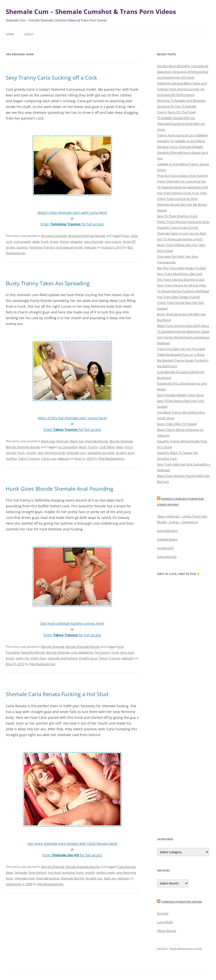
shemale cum (76, 453)
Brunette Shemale (54, 236)
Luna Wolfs (165, 922)
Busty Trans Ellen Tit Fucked (177, 424)
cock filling (107, 447)
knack (10, 658)
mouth (31, 453)
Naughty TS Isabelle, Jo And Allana (181, 141)
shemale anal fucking (62, 658)
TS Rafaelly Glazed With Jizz (176, 118)
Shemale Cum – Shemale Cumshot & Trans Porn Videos (91, 12)
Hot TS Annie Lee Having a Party (180, 239)
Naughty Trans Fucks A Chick (178, 228)
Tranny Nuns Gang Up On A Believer (183, 135)
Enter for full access (72, 224)
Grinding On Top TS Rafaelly (177, 106)
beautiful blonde (33, 652)
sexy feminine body (52, 453)
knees (54, 242)
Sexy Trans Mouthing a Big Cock (180, 274)
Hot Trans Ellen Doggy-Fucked (178, 297)
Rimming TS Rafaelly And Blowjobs (181, 101)
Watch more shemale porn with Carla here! (72, 213)
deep (36, 242)
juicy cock (127, 652)
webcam (90, 247)
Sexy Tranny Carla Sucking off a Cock (51, 77)
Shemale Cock (25, 878)
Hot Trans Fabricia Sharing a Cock (181, 280)
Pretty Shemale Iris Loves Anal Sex (181, 181)
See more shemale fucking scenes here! (72, 623)
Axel (126, 236)
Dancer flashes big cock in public (186, 948)
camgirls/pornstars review (182, 902)
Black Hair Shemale (55, 441)
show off (129, 242)
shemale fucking (48, 878)
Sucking (22, 247)
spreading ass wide (101, 453)
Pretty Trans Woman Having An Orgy (183, 222)
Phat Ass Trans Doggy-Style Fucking (182, 176)
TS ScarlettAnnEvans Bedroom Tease (183, 331)
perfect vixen (106, 872)
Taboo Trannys (29, 458)
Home (10, 34)
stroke (10, 247)
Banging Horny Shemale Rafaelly (180, 147)
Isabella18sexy (167, 539)
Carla (134, 236)
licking (64, 242)
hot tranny (102, 652)
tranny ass (49, 458)
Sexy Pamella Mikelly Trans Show (180, 395)
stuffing (11, 458)
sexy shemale (93, 242)
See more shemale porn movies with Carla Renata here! (72, 843)
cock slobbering (82, 652)
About (29, 34)
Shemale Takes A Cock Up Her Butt (182, 233)
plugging (76, 242)
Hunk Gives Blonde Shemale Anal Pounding (59, 489)
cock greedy (22, 242)
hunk (45, 242)
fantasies (21, 872)
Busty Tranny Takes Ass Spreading (48, 283)
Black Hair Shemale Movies (89, 441)
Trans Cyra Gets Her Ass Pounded (181, 349)
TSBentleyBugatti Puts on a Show (181, 355)
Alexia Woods (167, 931)
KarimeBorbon (167, 531)
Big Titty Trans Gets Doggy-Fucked (181, 268)
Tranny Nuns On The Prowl (176, 112)
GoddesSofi (165, 548)
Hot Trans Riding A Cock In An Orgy (182, 193)
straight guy (94, 878)
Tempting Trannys (42, 247)
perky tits (22, 658)
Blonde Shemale (121, 441)
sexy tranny (113, 242)
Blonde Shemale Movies (23, 447)
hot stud (54, 872)
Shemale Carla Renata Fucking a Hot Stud (57, 694)
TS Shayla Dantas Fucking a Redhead (183, 291)
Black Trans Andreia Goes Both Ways (183, 326)
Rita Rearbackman (111, 458)
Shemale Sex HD (72, 878)
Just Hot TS (162, 948)
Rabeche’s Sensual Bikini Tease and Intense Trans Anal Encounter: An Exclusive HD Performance (182, 89)
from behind (38, 872)
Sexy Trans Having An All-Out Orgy (182, 285)
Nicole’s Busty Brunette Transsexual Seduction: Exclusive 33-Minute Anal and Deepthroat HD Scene (183, 72)
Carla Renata (127, 867)
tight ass (110, 878)
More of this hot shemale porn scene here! (72, 418)
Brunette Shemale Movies (87, 236)
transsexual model (70, 247)
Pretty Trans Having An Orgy (177, 199)
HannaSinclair (167, 557)
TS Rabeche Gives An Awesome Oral (182, 187)
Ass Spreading (68, 447)
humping (68, 872)
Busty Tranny (88, 447)
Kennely (163, 913)
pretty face (38, 658)
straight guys (125, 453)
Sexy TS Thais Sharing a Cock (177, 216)
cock (9, 242)
